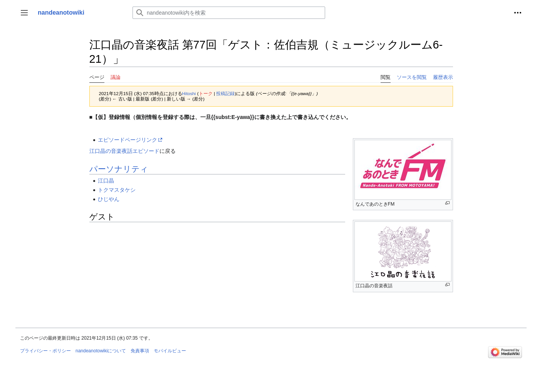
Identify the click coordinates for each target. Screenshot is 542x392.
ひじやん (109, 199)
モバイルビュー (170, 351)
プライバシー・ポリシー (45, 351)
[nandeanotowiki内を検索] (229, 13)
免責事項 (140, 351)
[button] (24, 13)
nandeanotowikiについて (101, 351)
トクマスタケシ (117, 190)
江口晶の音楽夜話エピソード (124, 151)
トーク (206, 93)
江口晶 (106, 181)
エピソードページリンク (128, 140)
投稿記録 (225, 93)
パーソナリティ (119, 169)
